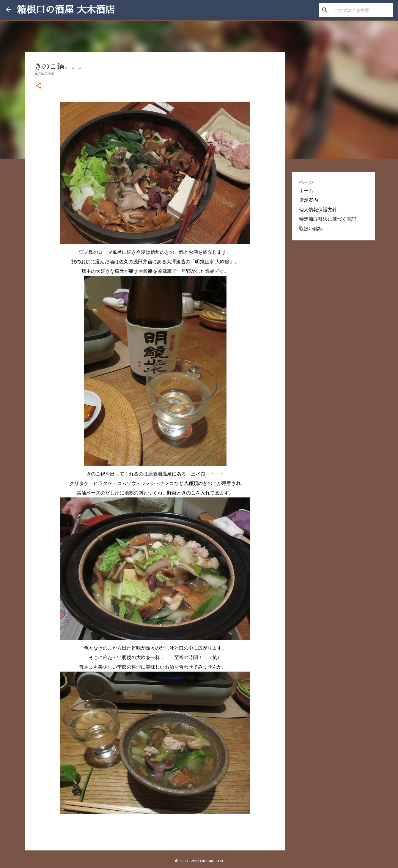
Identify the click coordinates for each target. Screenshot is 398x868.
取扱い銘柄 (311, 229)
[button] (38, 86)
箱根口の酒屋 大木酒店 (66, 10)
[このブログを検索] (362, 10)
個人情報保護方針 (318, 209)
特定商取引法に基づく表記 (328, 219)
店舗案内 (309, 200)
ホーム (306, 190)
